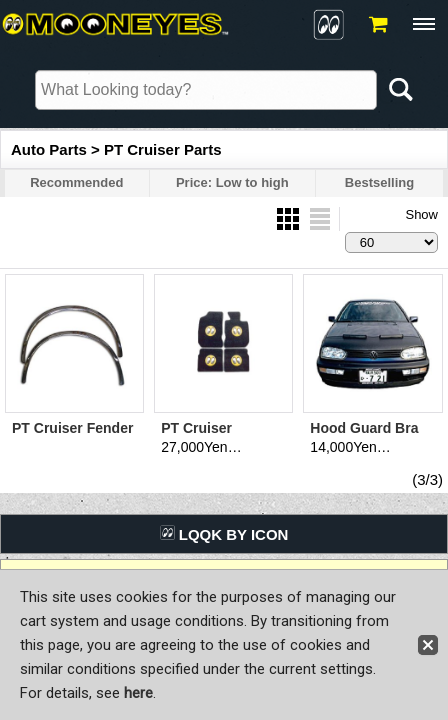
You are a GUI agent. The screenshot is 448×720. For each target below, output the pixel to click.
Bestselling (379, 182)
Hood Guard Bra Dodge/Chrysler (364, 436)
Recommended (76, 182)
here (138, 693)
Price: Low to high (232, 182)
